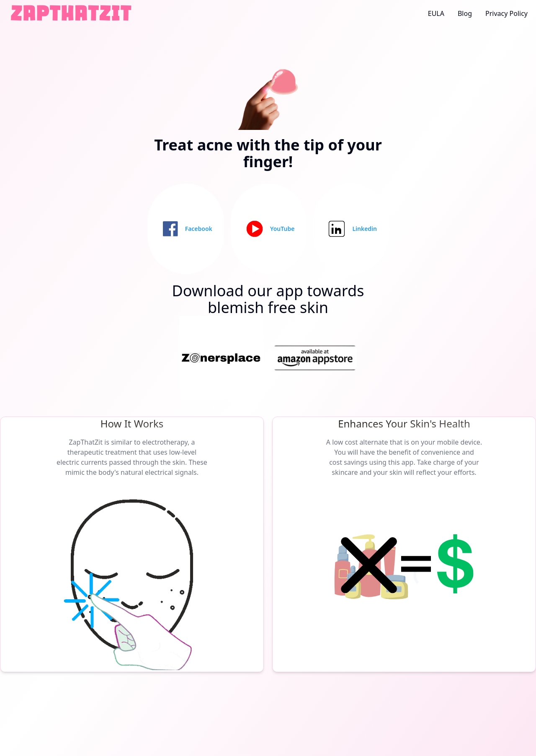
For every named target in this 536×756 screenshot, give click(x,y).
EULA (436, 13)
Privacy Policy (506, 13)
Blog (465, 13)
